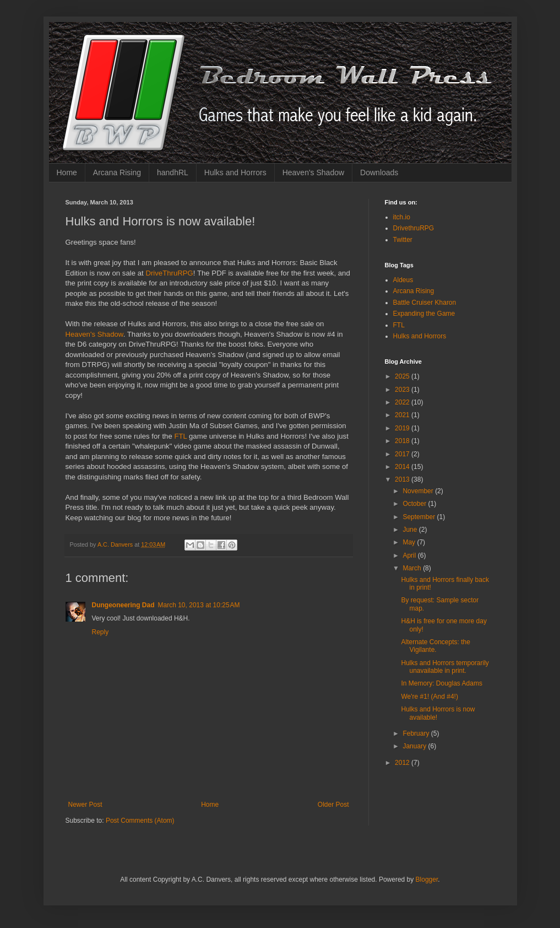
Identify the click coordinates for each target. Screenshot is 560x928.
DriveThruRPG (169, 273)
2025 (403, 376)
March (413, 568)
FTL (181, 436)
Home (67, 172)
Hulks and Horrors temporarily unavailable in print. (445, 667)
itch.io (402, 217)
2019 (403, 428)
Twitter (403, 240)
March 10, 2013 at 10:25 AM (199, 605)
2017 (403, 454)
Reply (100, 632)
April (410, 555)
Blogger (427, 880)
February (417, 733)
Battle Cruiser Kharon (425, 303)
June (411, 530)
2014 (403, 467)
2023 (403, 390)
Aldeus (403, 280)
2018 (403, 441)
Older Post (333, 805)
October (415, 504)
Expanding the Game (424, 314)
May (410, 542)
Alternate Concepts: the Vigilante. (435, 646)
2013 (403, 479)
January (415, 746)
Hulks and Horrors (235, 172)
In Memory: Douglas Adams (441, 683)
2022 (403, 402)
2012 (403, 763)
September (420, 517)
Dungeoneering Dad (123, 605)
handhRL (173, 172)
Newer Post (85, 805)
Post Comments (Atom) (140, 821)
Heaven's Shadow (313, 172)
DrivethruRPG (414, 228)
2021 (403, 415)
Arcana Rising (117, 172)
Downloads (379, 172)
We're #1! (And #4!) (429, 697)
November (419, 491)
